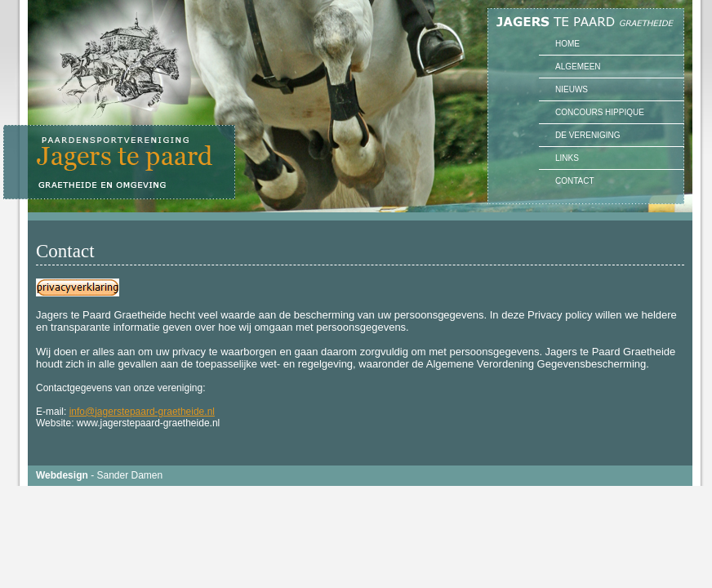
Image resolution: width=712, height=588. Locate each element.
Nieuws (572, 89)
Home (567, 44)
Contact (575, 181)
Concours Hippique (600, 112)
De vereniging (587, 135)
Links (567, 158)
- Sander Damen (99, 475)
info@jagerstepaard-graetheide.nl (142, 412)
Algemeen (578, 67)
